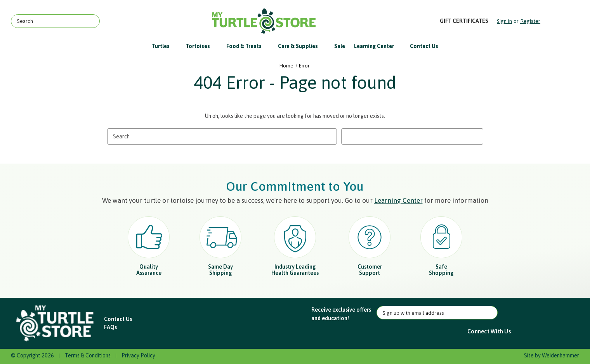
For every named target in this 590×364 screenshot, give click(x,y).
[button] (56, 323)
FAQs (110, 327)
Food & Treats (248, 46)
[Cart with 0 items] (560, 21)
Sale (340, 46)
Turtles (164, 46)
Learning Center (378, 46)
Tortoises (201, 46)
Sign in (504, 21)
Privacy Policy (138, 355)
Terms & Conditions (88, 355)
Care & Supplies (302, 46)
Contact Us (424, 46)
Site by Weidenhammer (552, 355)
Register (530, 21)
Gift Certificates (464, 21)
